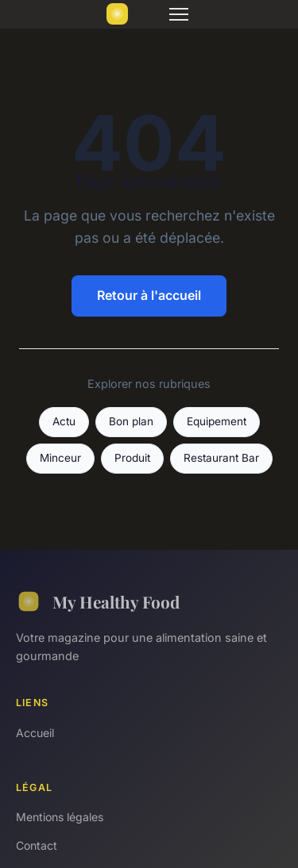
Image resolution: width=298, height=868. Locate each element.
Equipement (217, 421)
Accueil (35, 733)
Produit (132, 458)
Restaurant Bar (221, 458)
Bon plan (131, 421)
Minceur (60, 458)
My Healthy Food (98, 601)
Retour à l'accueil (149, 295)
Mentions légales (60, 817)
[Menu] (179, 14)
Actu (64, 421)
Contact (37, 845)
